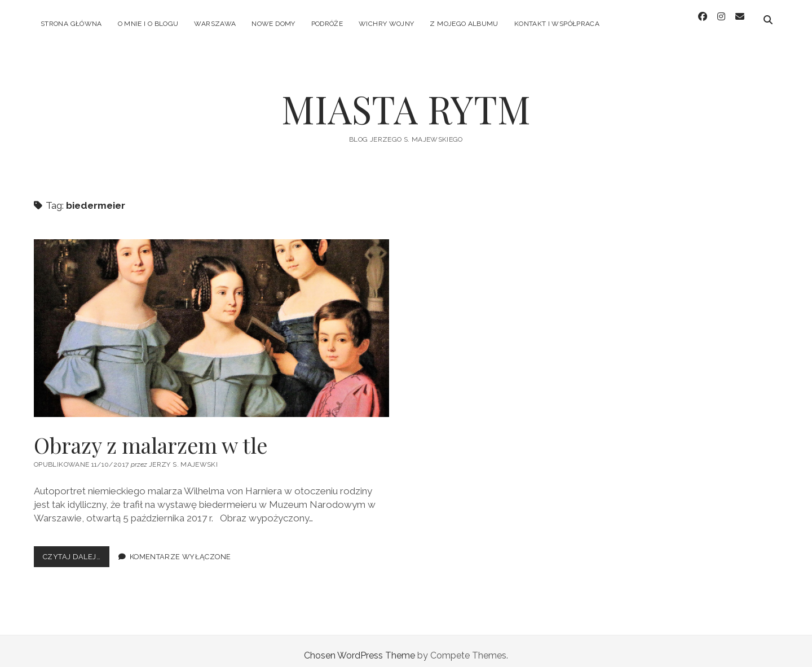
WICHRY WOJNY (386, 24)
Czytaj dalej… (76, 549)
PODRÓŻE (327, 24)
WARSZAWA (215, 24)
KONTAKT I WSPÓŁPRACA (557, 24)
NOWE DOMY (273, 24)
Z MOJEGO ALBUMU (464, 24)
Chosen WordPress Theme (359, 646)
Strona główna (71, 24)
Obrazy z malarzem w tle (211, 319)
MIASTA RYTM (406, 100)
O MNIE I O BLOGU (148, 24)
